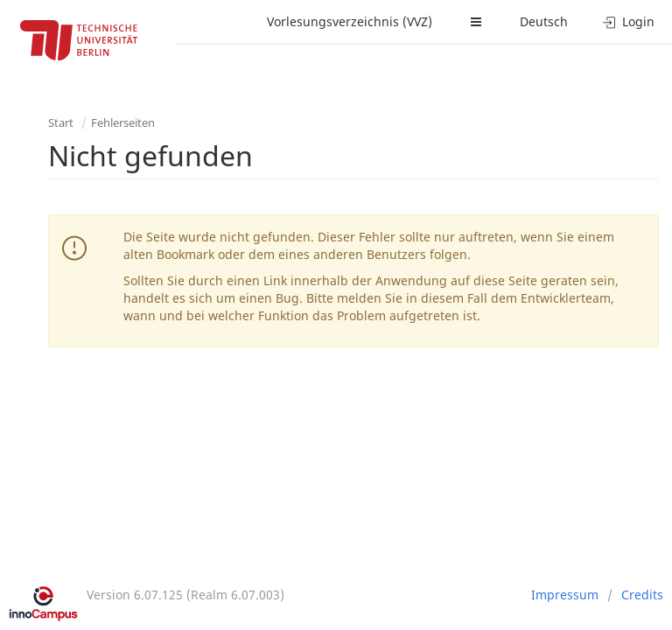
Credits (642, 595)
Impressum (565, 595)
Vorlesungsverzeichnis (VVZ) (350, 21)
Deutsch (544, 21)
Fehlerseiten (123, 122)
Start (61, 122)
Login (629, 21)
